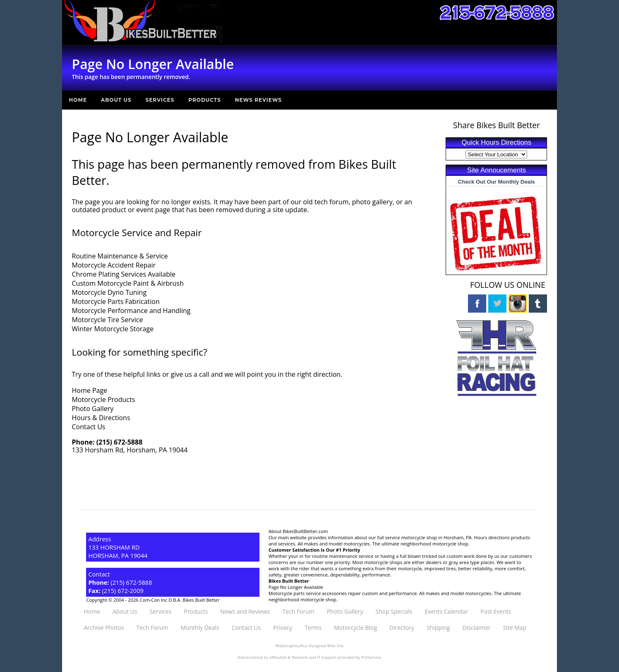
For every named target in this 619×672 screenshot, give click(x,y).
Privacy (283, 628)
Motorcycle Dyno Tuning (109, 292)
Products (205, 100)
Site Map (515, 628)
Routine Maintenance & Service (120, 256)
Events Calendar (446, 611)
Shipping (438, 628)
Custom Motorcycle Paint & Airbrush (128, 283)
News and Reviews (245, 611)
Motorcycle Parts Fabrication (116, 301)
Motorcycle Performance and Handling (131, 311)
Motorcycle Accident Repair (114, 265)
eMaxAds (278, 657)
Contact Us (89, 427)
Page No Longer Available (296, 587)
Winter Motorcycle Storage (113, 329)
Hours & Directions (101, 418)
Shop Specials (394, 611)
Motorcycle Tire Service (108, 320)
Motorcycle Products (104, 399)
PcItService (371, 657)
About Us (116, 100)
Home (78, 100)
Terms (313, 628)
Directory (402, 628)
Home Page (90, 390)
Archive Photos (104, 628)
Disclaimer (476, 628)
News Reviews (258, 100)
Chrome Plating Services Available (124, 274)
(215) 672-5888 (120, 442)
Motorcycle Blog (355, 628)
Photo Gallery (93, 409)
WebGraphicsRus (292, 646)
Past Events (496, 611)
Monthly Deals (200, 628)
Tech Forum (299, 611)
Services (160, 100)
